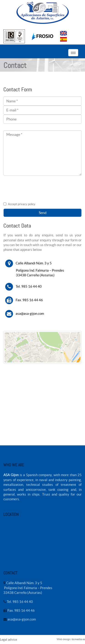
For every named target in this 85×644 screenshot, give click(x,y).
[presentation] (38, 191)
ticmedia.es (78, 639)
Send (43, 213)
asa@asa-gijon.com (29, 313)
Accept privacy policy (22, 204)
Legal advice (8, 639)
